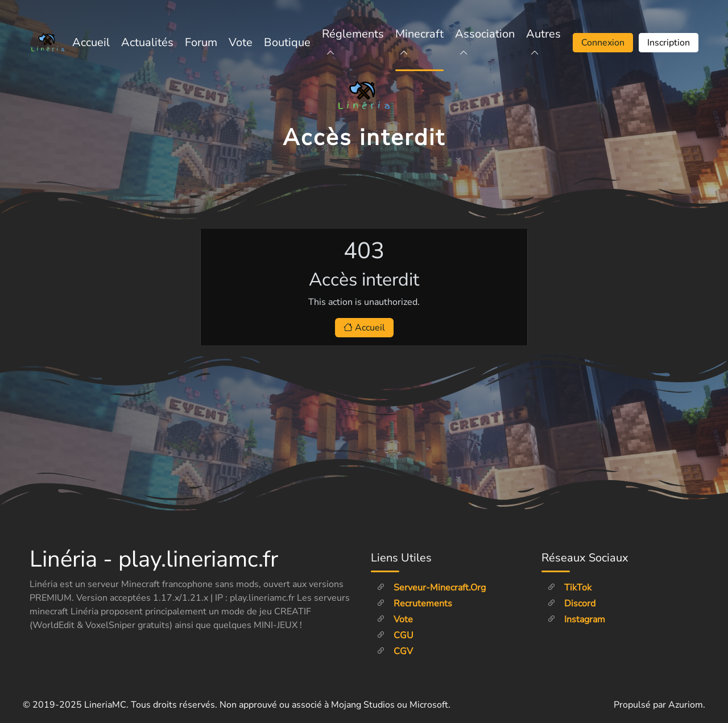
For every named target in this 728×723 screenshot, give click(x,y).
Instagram (576, 619)
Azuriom (686, 705)
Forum (201, 42)
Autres (543, 42)
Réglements (353, 42)
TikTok (569, 588)
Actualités (147, 42)
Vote (241, 42)
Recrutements (414, 604)
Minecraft (419, 42)
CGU (395, 635)
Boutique (287, 42)
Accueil (91, 42)
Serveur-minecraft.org (431, 588)
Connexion (603, 43)
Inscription (669, 43)
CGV (395, 651)
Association (485, 42)
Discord (571, 604)
